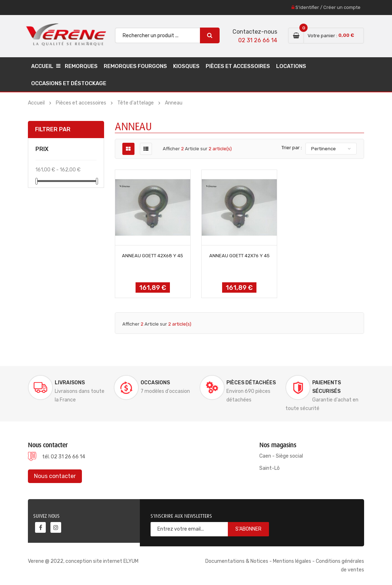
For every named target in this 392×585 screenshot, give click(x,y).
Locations (291, 66)
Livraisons (70, 383)
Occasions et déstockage (69, 83)
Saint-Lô (269, 468)
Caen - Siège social (281, 456)
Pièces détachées (251, 383)
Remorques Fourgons (135, 66)
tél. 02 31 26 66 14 (64, 457)
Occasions (155, 383)
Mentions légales (292, 561)
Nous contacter (55, 476)
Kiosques (186, 66)
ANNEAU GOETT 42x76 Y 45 (239, 256)
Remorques (81, 66)
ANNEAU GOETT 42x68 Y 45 (153, 256)
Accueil (42, 66)
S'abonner (248, 529)
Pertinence (324, 149)
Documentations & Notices (237, 561)
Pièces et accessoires (238, 66)
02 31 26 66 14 (258, 40)
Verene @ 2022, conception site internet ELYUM (83, 561)
